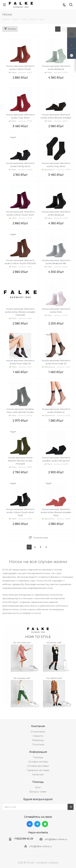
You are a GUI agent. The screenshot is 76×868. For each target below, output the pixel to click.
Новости (38, 736)
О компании (38, 732)
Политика (38, 744)
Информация (38, 752)
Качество (38, 774)
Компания (38, 726)
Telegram (37, 824)
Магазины (38, 740)
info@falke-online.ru (56, 839)
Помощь (38, 757)
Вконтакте (30, 824)
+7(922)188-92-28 (23, 839)
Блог (38, 787)
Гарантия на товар (38, 770)
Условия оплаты (38, 762)
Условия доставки (38, 766)
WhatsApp (45, 824)
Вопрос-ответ (38, 792)
